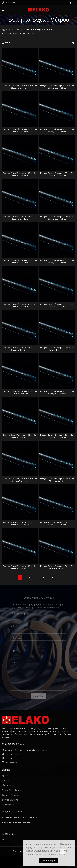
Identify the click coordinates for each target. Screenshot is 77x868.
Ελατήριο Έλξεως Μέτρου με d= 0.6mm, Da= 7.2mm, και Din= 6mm (57, 480)
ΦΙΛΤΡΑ (8, 43)
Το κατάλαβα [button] (49, 861)
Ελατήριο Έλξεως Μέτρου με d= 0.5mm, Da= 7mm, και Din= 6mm (20, 305)
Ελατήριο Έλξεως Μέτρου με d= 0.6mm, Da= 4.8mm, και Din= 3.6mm (57, 393)
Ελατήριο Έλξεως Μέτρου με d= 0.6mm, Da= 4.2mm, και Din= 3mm (20, 393)
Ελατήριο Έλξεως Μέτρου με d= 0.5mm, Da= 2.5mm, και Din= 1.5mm (20, 87)
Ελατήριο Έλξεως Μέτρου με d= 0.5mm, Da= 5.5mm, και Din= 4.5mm (57, 174)
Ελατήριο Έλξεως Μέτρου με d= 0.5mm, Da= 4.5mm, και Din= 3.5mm (57, 130)
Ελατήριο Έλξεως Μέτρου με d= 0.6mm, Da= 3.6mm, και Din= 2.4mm (20, 349)
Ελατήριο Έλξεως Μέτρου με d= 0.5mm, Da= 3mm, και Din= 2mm (20, 130)
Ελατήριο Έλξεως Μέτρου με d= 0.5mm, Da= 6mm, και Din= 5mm (20, 262)
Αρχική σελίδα (8, 29)
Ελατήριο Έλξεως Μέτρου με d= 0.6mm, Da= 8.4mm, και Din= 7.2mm (57, 524)
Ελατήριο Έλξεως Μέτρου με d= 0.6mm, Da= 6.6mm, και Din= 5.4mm (57, 436)
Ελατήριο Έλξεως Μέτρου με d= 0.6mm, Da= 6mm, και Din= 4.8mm (20, 480)
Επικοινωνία (8, 805)
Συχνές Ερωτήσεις (11, 800)
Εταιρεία (6, 780)
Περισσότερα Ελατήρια (13, 790)
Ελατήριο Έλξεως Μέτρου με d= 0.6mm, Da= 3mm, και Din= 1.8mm (57, 349)
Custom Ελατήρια (10, 795)
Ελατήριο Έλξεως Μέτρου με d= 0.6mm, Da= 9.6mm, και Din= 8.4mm (20, 567)
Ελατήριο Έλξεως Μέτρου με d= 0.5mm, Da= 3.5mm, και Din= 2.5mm (57, 87)
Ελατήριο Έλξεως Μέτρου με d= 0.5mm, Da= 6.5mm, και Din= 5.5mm (57, 218)
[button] (71, 854)
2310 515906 (11, 2)
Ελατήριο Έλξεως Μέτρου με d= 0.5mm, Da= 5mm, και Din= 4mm (20, 218)
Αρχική (5, 775)
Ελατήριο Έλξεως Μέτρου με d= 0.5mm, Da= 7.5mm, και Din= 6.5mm (57, 262)
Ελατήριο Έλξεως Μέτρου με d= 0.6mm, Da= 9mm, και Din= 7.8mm (57, 567)
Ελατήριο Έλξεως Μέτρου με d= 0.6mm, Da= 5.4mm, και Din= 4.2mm (20, 436)
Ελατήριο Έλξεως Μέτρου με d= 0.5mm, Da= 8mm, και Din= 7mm (57, 305)
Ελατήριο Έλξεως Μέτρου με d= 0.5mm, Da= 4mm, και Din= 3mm (20, 174)
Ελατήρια (21, 29)
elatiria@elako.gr (13, 762)
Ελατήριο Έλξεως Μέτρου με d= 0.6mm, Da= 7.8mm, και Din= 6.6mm (20, 524)
